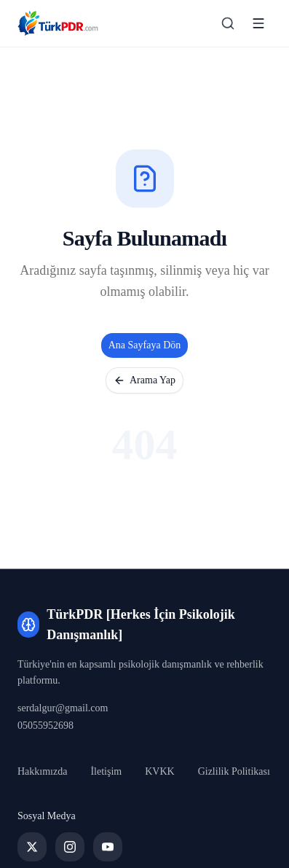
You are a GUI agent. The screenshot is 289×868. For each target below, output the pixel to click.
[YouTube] (108, 847)
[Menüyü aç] (258, 23)
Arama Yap (144, 380)
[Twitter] (32, 847)
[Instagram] (70, 847)
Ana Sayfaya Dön (145, 345)
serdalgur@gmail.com (63, 708)
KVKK (159, 771)
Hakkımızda (42, 771)
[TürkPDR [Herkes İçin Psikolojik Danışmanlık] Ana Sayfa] (58, 23)
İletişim (106, 771)
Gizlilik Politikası (234, 771)
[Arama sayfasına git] (228, 23)
